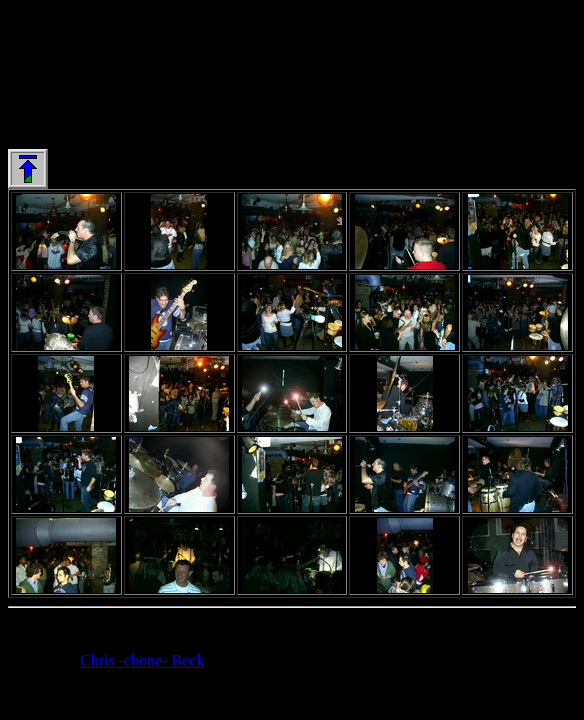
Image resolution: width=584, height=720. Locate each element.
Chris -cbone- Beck (142, 660)
